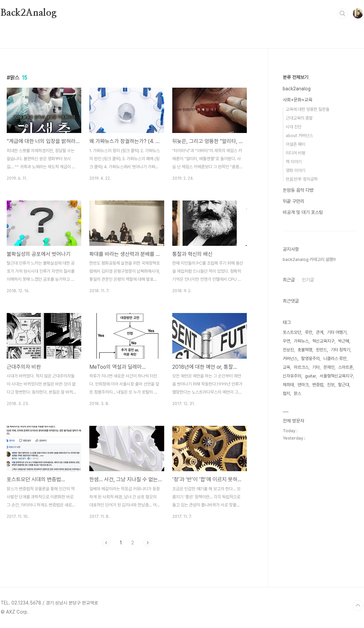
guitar (310, 376)
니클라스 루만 (335, 358)
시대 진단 (294, 127)
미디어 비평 (295, 153)
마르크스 (301, 367)
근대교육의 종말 (299, 118)
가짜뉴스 (301, 341)
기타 (316, 367)
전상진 (288, 350)
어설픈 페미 (295, 144)
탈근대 (344, 385)
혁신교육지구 (323, 341)
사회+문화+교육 (298, 100)
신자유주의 (292, 376)
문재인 (329, 367)
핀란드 (322, 350)
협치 (286, 393)
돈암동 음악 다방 (298, 190)
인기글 (308, 280)
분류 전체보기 (295, 77)
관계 (320, 332)
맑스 (298, 393)
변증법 (318, 385)
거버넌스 (290, 358)
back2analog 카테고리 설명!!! (309, 259)
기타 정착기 (340, 350)
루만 (309, 332)
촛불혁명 (305, 350)
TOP (358, 605)
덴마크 (303, 385)
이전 (106, 543)
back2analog (297, 89)
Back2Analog (29, 13)
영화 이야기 (295, 170)
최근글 (289, 280)
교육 (286, 367)
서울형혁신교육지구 (336, 376)
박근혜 (344, 341)
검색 (343, 13)
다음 (147, 543)
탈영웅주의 (310, 358)
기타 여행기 (337, 332)
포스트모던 (292, 332)
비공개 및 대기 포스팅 (303, 212)
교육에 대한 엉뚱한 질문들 (308, 109)
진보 (331, 385)
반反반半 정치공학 (302, 179)
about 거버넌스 (299, 136)
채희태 (288, 385)
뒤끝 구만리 (293, 201)
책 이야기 (294, 162)
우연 (286, 341)
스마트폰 (346, 367)
